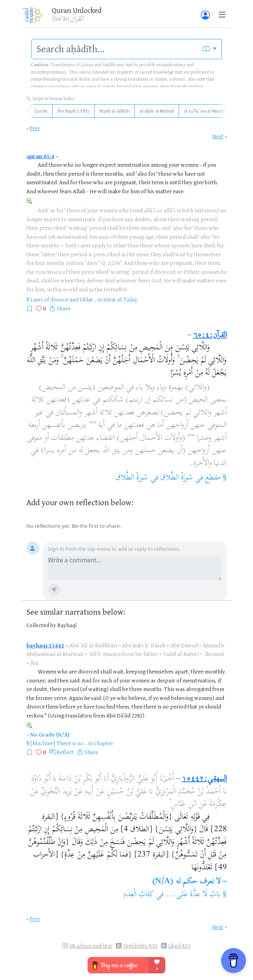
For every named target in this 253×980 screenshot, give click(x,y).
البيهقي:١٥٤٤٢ (205, 779)
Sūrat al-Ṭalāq (120, 299)
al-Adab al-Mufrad (157, 111)
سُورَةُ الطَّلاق (132, 478)
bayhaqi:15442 (45, 645)
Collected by (41, 625)
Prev (35, 128)
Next (218, 136)
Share (63, 308)
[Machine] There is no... (59, 743)
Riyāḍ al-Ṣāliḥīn (115, 111)
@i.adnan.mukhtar (91, 946)
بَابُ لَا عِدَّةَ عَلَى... (193, 895)
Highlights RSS (140, 946)
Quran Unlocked (77, 10)
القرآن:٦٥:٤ (210, 336)
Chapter (104, 743)
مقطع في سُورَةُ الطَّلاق (190, 478)
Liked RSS (179, 946)
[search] (115, 49)
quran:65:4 (40, 156)
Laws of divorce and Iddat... (63, 299)
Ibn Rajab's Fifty (74, 111)
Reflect (65, 752)
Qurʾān (41, 111)
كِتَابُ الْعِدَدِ (138, 895)
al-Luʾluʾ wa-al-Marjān (205, 111)
